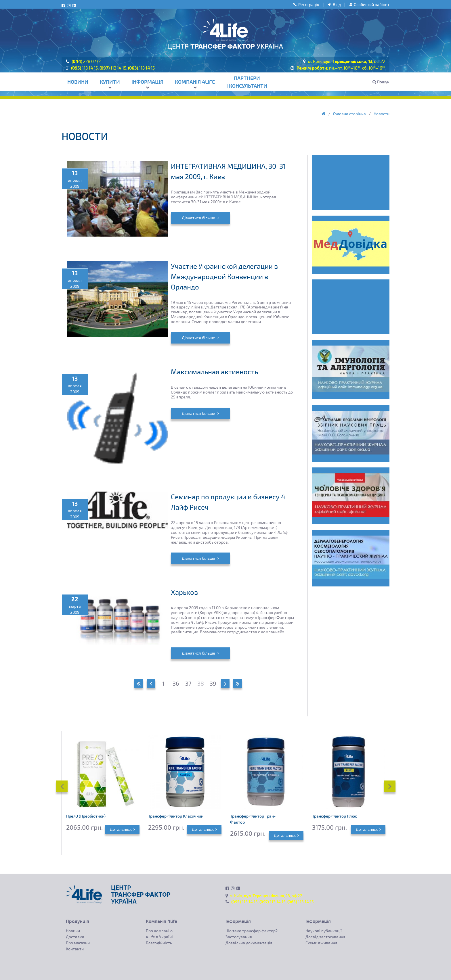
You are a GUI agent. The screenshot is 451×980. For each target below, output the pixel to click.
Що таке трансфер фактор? (252, 931)
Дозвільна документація (249, 943)
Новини (78, 82)
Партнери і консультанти (247, 82)
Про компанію (159, 931)
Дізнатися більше (200, 218)
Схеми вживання (321, 943)
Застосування (239, 937)
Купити (110, 84)
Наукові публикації (324, 931)
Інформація (147, 84)
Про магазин (78, 943)
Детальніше (122, 829)
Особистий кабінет (369, 4)
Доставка (75, 937)
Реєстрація (306, 4)
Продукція (78, 921)
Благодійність (159, 943)
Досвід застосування (325, 937)
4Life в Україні (159, 937)
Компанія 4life (195, 84)
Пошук (381, 82)
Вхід (334, 4)
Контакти (75, 949)
